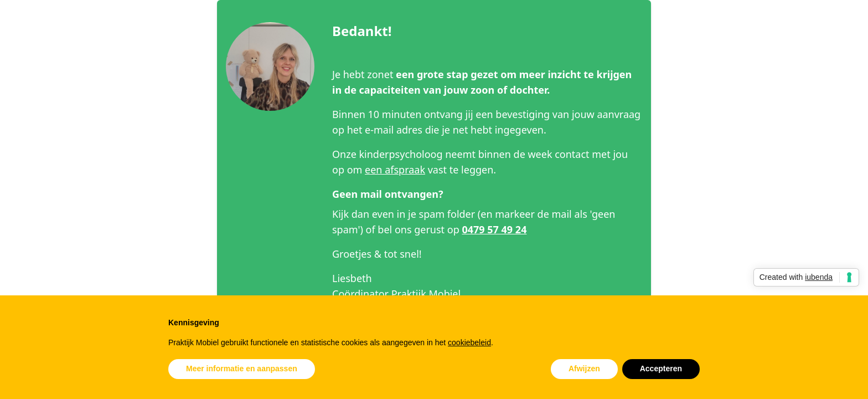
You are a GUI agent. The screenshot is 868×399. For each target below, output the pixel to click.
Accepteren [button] (661, 369)
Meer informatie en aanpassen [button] (242, 369)
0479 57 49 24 (494, 229)
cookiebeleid (469, 342)
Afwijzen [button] (584, 369)
